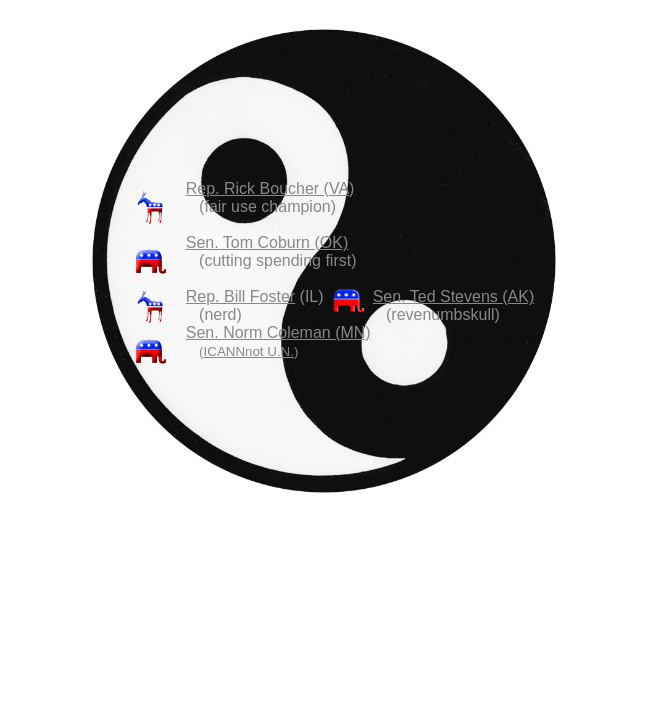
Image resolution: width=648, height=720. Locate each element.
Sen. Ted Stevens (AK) (454, 296)
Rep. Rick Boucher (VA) (270, 188)
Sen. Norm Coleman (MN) (278, 332)
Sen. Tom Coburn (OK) (267, 242)
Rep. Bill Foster (240, 296)
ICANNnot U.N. (249, 351)
